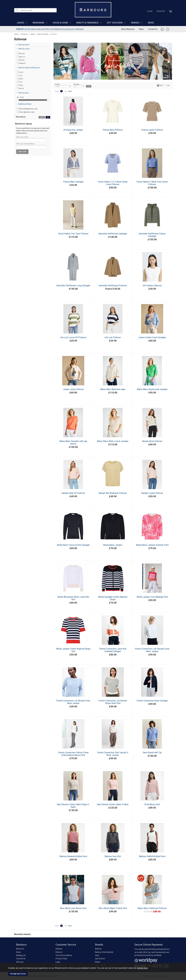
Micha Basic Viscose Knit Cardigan (73, 545)
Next (70, 91)
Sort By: (63, 85)
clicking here (142, 968)
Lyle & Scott (100, 959)
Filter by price (23, 93)
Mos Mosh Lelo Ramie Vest (73, 908)
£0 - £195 (20, 97)
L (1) (20, 75)
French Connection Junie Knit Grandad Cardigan (113, 650)
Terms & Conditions (64, 955)
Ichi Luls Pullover (113, 337)
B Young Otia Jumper (73, 130)
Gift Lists (20, 962)
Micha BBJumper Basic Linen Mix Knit (73, 598)
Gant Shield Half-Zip (152, 753)
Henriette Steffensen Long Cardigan (73, 286)
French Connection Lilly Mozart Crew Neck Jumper (152, 650)
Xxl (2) (20, 88)
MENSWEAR (38, 23)
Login (150, 11)
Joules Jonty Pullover (73, 389)
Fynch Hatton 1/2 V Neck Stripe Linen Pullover (113, 183)
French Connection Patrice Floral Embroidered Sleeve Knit (73, 754)
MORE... (151, 23)
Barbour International (104, 952)
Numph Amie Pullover (152, 441)
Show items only (27, 109)
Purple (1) (21, 63)
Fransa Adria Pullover (113, 130)
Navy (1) (21, 57)
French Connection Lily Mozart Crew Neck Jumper (73, 702)
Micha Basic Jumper (113, 545)
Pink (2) (21, 60)
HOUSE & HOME (60, 23)
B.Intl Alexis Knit (152, 804)
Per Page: (79, 85)
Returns (59, 952)
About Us (20, 949)
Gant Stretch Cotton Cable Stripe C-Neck (73, 806)
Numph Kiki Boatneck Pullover (113, 493)
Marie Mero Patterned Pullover (152, 908)
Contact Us (153, 29)
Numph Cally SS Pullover (73, 493)
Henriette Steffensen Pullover (113, 286)
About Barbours (128, 29)
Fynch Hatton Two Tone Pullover (73, 234)
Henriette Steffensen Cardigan (113, 234)
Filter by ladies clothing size (29, 68)
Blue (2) (21, 53)
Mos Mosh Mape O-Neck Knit (113, 908)
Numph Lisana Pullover (152, 493)
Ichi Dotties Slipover (152, 286)
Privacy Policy (61, 959)
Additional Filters (25, 104)
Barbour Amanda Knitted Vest (73, 856)
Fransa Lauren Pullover (152, 130)
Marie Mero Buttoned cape (113, 389)
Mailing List (21, 955)
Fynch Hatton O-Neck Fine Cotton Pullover (152, 183)
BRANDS (135, 23)
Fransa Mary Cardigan (73, 182)
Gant (97, 955)
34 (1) (20, 72)
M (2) (20, 79)
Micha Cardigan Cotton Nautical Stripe (113, 598)
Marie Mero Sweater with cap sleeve (73, 442)
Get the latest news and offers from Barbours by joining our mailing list (50, 29)
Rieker (98, 962)
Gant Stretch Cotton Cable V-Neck (113, 804)
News (141, 29)
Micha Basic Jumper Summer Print (152, 545)
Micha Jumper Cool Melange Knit (152, 597)
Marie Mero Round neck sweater (152, 389)
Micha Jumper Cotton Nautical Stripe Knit (73, 650)
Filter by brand (24, 45)
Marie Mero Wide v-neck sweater (113, 441)
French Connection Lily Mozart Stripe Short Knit (113, 702)
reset (42, 117)
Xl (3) (20, 85)
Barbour (98, 949)
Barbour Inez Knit (113, 856)
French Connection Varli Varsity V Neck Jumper (113, 754)
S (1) (20, 82)
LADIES (21, 23)
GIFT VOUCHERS (115, 23)
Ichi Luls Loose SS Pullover (73, 337)
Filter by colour (24, 49)
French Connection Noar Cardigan (152, 701)
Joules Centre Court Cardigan (152, 337)
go (48, 117)
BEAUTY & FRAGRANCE (87, 23)
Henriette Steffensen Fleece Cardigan (152, 235)
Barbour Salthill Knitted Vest (152, 856)
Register (161, 11)
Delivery (59, 949)
